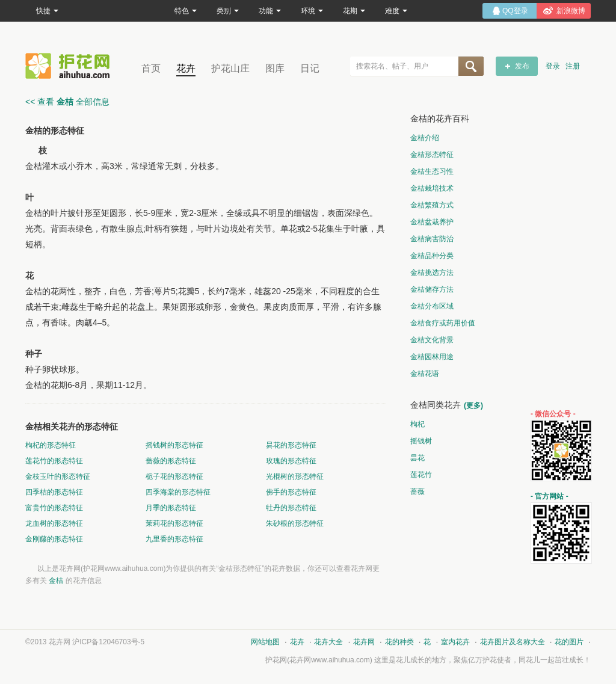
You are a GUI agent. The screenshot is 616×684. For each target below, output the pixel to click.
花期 (354, 11)
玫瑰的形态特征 (291, 461)
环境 (312, 11)
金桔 (56, 581)
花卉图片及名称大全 (513, 642)
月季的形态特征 (171, 508)
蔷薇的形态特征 (171, 461)
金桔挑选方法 (432, 273)
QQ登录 (515, 11)
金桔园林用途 (432, 357)
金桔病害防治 (432, 239)
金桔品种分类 (432, 256)
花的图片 (569, 642)
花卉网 (70, 66)
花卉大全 (328, 642)
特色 (186, 11)
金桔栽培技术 (432, 188)
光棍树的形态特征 (295, 476)
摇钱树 (421, 441)
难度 (396, 11)
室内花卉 (455, 642)
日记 (310, 68)
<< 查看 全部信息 (67, 102)
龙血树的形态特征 (54, 523)
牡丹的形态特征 (291, 508)
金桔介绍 (425, 138)
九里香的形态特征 (174, 539)
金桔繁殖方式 (432, 205)
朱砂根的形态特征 (295, 523)
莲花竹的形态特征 (54, 461)
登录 (553, 66)
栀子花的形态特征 (174, 476)
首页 (151, 68)
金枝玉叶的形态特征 (58, 476)
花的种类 (399, 642)
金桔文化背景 (432, 340)
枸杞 (417, 424)
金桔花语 (425, 374)
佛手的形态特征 (291, 492)
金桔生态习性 (432, 171)
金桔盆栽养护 (432, 222)
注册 (573, 66)
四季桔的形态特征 (54, 492)
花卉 (186, 68)
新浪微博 (571, 11)
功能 (270, 11)
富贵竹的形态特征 (54, 508)
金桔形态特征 (432, 155)
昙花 (417, 458)
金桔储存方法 (432, 289)
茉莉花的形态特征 (174, 523)
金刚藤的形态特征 (54, 539)
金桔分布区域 (432, 306)
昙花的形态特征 (291, 445)
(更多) (473, 405)
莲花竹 (421, 475)
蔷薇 (417, 491)
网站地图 (265, 642)
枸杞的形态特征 (51, 445)
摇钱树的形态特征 (174, 445)
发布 (522, 66)
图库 (275, 68)
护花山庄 (230, 68)
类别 (228, 11)
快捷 (47, 11)
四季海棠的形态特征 (178, 492)
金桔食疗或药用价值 (443, 323)
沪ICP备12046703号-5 (108, 642)
